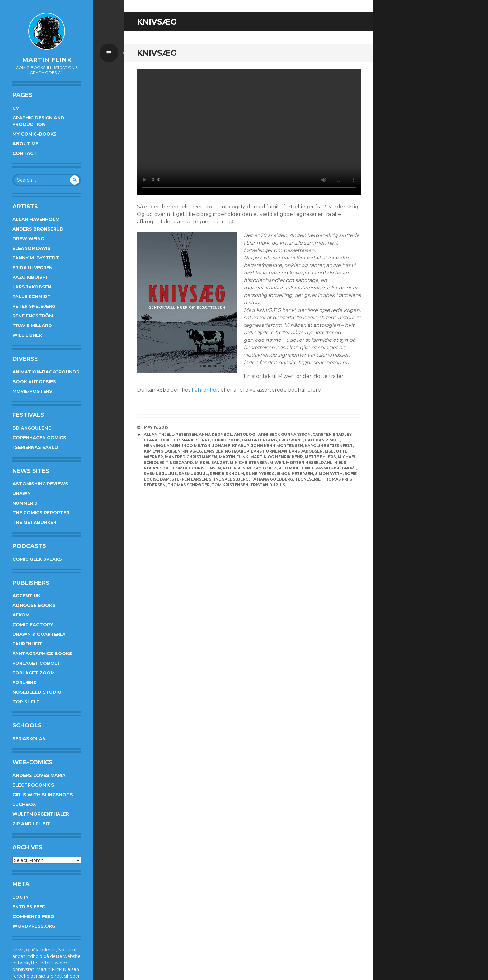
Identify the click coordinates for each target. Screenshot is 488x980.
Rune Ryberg (260, 474)
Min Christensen (249, 462)
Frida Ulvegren (33, 268)
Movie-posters (32, 391)
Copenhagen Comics (39, 438)
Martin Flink (47, 60)
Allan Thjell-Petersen (170, 434)
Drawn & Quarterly (39, 634)
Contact (25, 153)
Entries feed (29, 907)
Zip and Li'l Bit (31, 824)
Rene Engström (33, 316)
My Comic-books (35, 134)
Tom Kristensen (230, 485)
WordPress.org (34, 926)
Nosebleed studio (37, 692)
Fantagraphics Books (42, 654)
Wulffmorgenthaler (41, 814)
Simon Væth (329, 474)
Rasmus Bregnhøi (335, 468)
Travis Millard (32, 326)
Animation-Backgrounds (46, 372)
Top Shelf (26, 702)
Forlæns (24, 683)
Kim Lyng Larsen (162, 451)
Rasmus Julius (160, 474)
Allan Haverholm (36, 219)
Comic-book (226, 440)
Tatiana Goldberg (272, 479)
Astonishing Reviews (40, 484)
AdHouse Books (34, 605)
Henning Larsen (162, 446)
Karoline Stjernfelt (329, 446)
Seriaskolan (29, 739)
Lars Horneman (269, 451)
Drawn (22, 493)
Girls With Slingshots (43, 795)
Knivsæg (157, 53)
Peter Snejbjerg (34, 306)
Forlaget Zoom (34, 673)
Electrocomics (33, 785)
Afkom (21, 615)
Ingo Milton (196, 446)
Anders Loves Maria (39, 775)
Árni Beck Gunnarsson (284, 434)
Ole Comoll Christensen (192, 468)
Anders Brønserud (38, 229)
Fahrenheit (27, 644)
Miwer (277, 462)
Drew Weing (28, 239)
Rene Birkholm (227, 474)
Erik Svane (291, 440)
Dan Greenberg (259, 440)
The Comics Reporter (41, 513)
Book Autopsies (34, 382)
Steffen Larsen (189, 479)
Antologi (245, 434)
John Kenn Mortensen (277, 446)
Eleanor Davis (31, 248)
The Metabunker (34, 522)
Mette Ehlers (320, 457)
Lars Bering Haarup (227, 451)
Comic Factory (33, 625)
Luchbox (24, 804)
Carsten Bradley (332, 434)
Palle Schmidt (32, 297)
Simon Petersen (295, 474)
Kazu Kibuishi (30, 277)
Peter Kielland (296, 468)
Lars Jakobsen (32, 287)
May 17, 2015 (156, 427)
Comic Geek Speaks (37, 559)
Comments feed (33, 916)
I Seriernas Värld (35, 447)
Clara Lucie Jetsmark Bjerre (177, 440)
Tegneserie (308, 479)
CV (16, 108)
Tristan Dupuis (268, 485)
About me (25, 144)
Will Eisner (27, 335)
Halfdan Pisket (322, 440)
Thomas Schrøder (189, 485)
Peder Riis (234, 468)
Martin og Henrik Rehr (277, 457)
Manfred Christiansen (191, 457)
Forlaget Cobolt (36, 663)
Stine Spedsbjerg (229, 479)
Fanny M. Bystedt (36, 258)
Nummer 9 (25, 503)
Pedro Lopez (262, 468)
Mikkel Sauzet (211, 462)
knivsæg (192, 451)
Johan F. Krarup (231, 446)
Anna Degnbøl (216, 434)
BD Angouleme (32, 428)
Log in (21, 897)
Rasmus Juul (193, 474)
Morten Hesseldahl (309, 462)
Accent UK (26, 596)
